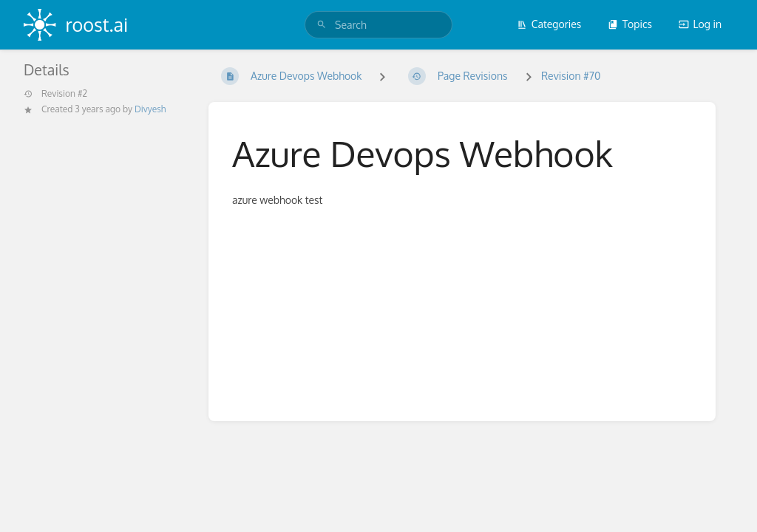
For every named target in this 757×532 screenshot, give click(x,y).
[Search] (322, 25)
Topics (630, 24)
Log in (700, 24)
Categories (549, 24)
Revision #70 (571, 76)
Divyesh (150, 109)
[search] (378, 25)
